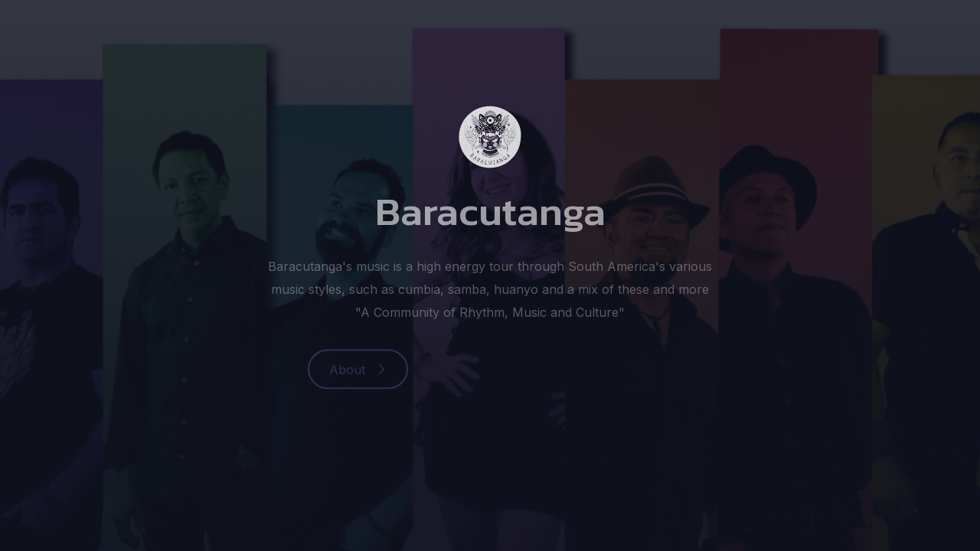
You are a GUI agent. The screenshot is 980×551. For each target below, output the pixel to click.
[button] (358, 370)
